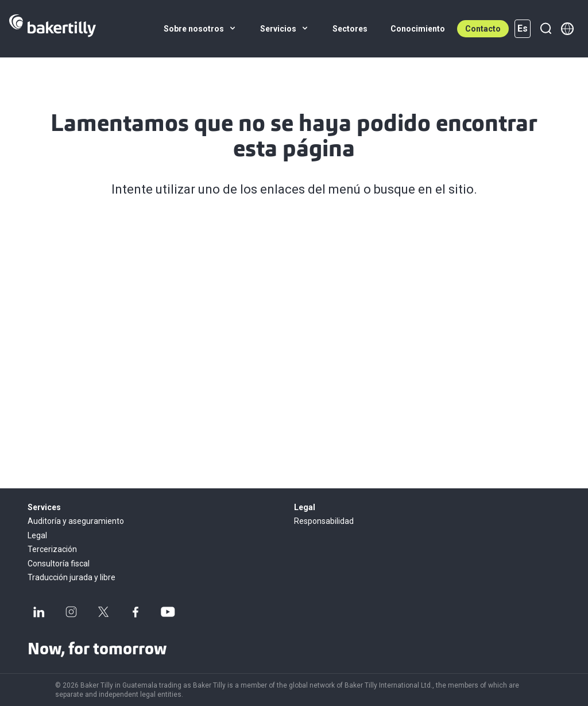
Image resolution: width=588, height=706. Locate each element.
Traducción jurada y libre (71, 577)
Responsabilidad (324, 521)
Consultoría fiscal (59, 564)
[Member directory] (567, 29)
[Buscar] (546, 29)
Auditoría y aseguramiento (76, 521)
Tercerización (52, 549)
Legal (37, 535)
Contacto (483, 29)
